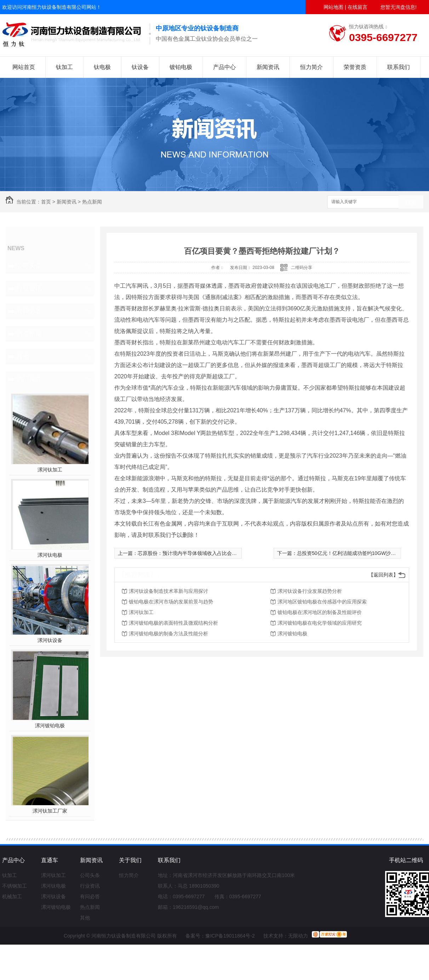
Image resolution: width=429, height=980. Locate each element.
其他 (23, 356)
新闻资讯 (268, 67)
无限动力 (298, 936)
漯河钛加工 (50, 470)
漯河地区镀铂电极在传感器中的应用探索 (322, 602)
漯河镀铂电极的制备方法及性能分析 (168, 634)
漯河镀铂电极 (50, 726)
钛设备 (140, 67)
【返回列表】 (383, 575)
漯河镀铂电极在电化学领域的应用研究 (320, 623)
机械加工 (12, 896)
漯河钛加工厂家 (50, 811)
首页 (46, 202)
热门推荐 (29, 379)
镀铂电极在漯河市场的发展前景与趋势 (171, 602)
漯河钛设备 (50, 640)
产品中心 (224, 67)
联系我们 (399, 67)
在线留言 (357, 7)
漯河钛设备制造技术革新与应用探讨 (168, 591)
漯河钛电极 (50, 555)
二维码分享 (302, 268)
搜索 (411, 202)
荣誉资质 (355, 67)
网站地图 (333, 7)
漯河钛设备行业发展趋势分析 (310, 591)
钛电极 (102, 67)
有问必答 (29, 311)
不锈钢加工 (15, 886)
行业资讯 (29, 288)
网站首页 (24, 67)
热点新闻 (92, 202)
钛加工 (64, 67)
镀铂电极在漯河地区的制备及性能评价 (320, 612)
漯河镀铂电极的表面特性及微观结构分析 (173, 623)
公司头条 (29, 266)
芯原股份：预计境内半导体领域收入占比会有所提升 (195, 553)
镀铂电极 (181, 67)
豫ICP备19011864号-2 (230, 936)
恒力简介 (311, 67)
